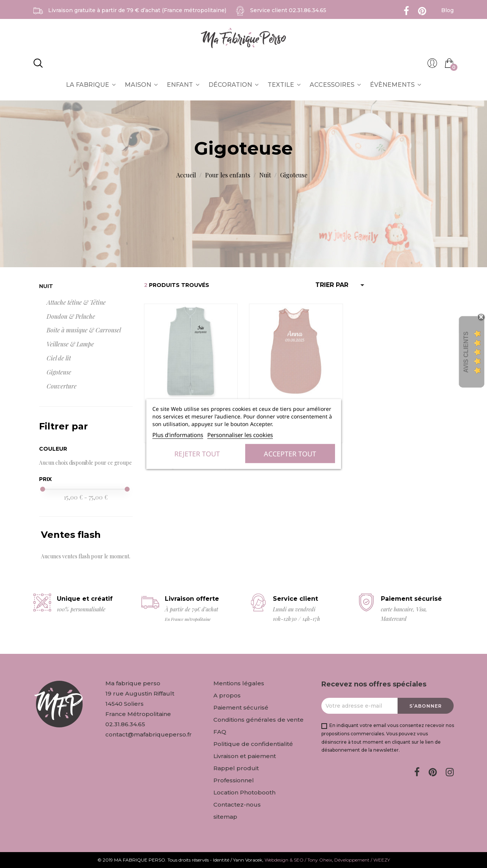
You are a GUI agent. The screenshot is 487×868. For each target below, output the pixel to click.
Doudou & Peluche (71, 316)
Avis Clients (466, 352)
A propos (227, 695)
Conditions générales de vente (258, 720)
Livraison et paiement (245, 756)
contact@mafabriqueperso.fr (149, 734)
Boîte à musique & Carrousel (84, 330)
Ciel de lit (59, 358)
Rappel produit (236, 768)
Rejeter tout (197, 454)
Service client (288, 10)
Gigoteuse (59, 372)
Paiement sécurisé (241, 707)
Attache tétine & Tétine (76, 302)
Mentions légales (239, 683)
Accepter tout (290, 454)
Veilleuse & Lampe (70, 344)
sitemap (225, 817)
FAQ (220, 732)
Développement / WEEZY (362, 860)
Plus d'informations (178, 435)
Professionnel (234, 780)
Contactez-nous (237, 805)
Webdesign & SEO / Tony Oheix (298, 860)
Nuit (46, 286)
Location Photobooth (244, 792)
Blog (447, 10)
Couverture (62, 386)
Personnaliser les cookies (240, 435)
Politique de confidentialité (253, 744)
